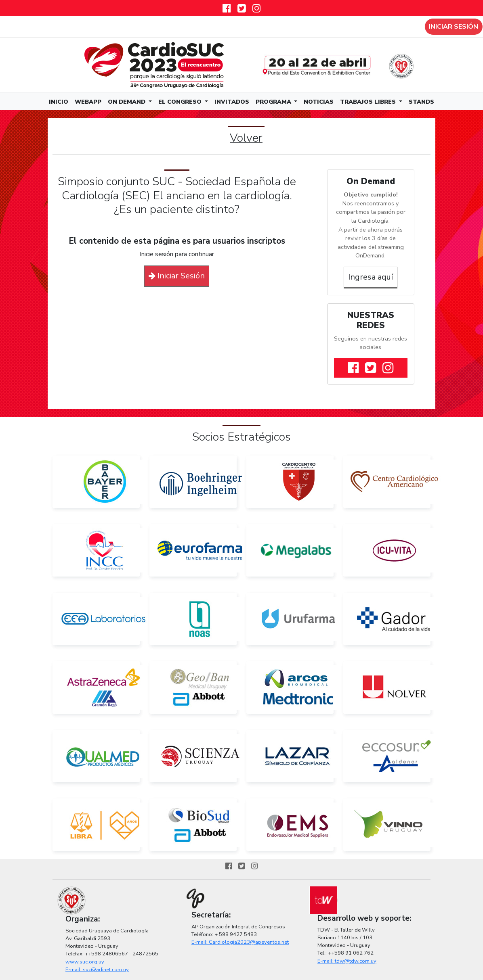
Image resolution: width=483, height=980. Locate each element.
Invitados (232, 102)
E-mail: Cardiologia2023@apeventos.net (240, 942)
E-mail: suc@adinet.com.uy (97, 970)
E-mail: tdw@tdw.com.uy (347, 961)
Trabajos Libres (369, 102)
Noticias (319, 102)
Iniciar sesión (454, 27)
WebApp (88, 102)
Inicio (59, 102)
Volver (246, 138)
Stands (421, 102)
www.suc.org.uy (85, 962)
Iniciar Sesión (177, 276)
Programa (274, 102)
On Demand (127, 102)
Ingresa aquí (371, 277)
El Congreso (181, 102)
